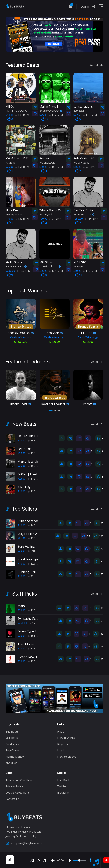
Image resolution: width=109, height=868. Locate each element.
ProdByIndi (46, 214)
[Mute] (70, 860)
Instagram (64, 792)
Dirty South (36, 551)
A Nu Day (24, 487)
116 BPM (35, 479)
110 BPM (90, 271)
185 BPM (24, 271)
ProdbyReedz (81, 163)
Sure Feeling (26, 546)
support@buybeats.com (25, 843)
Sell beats (12, 738)
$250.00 (22, 623)
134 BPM (56, 271)
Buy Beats (12, 731)
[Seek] (53, 860)
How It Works (66, 738)
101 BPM (35, 440)
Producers (12, 744)
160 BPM (91, 219)
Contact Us (13, 799)
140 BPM (22, 115)
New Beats (24, 424)
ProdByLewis (47, 163)
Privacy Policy (14, 786)
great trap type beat (32, 559)
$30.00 (22, 440)
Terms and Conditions (19, 780)
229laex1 (79, 111)
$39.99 (22, 610)
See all (97, 65)
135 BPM (90, 115)
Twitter (62, 786)
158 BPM (35, 661)
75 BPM (34, 576)
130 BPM (35, 491)
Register (63, 744)
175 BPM (36, 623)
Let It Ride (24, 449)
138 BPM (22, 219)
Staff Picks (25, 594)
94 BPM (55, 219)
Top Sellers (25, 509)
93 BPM (89, 167)
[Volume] (79, 860)
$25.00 (22, 466)
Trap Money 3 (27, 644)
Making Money (15, 757)
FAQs (61, 731)
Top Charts (13, 750)
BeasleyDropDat (51, 111)
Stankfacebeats (50, 266)
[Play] (38, 860)
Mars (21, 606)
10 (11, 223)
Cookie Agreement (17, 792)
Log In (61, 750)
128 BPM (35, 648)
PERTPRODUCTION (17, 111)
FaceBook (63, 780)
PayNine (11, 163)
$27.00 (22, 538)
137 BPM (56, 115)
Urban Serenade (29, 521)
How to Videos (67, 757)
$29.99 (22, 551)
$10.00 (22, 453)
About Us (11, 763)
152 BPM (56, 167)
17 (45, 119)
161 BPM (22, 167)
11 (79, 275)
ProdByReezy (14, 214)
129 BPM (35, 563)
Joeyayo (78, 266)
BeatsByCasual (84, 214)
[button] (49, 348)
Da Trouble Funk (29, 436)
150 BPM (35, 453)
